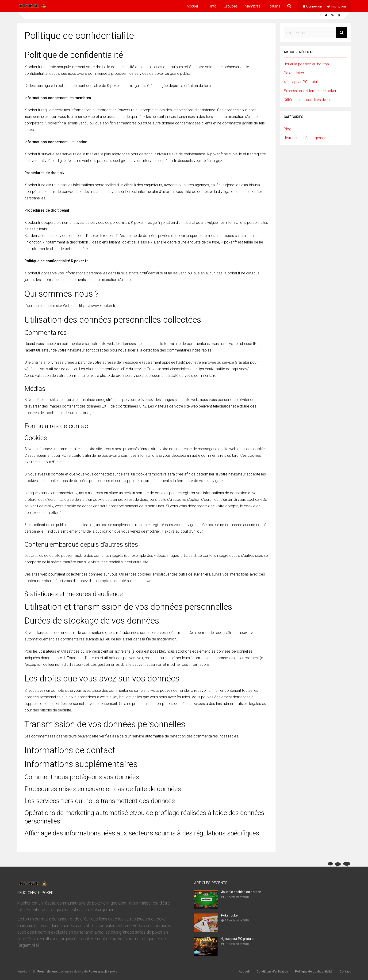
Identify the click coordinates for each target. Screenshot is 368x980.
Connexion (314, 6)
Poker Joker (294, 73)
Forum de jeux (47, 971)
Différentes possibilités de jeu (308, 100)
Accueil (193, 6)
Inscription (338, 6)
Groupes (231, 6)
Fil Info (211, 6)
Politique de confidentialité (314, 971)
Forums (274, 6)
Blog (287, 129)
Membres (253, 6)
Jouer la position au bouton (306, 64)
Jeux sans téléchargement (306, 138)
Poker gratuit (98, 971)
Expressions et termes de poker (310, 91)
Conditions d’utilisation (272, 971)
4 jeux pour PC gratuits (302, 82)
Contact (345, 971)
